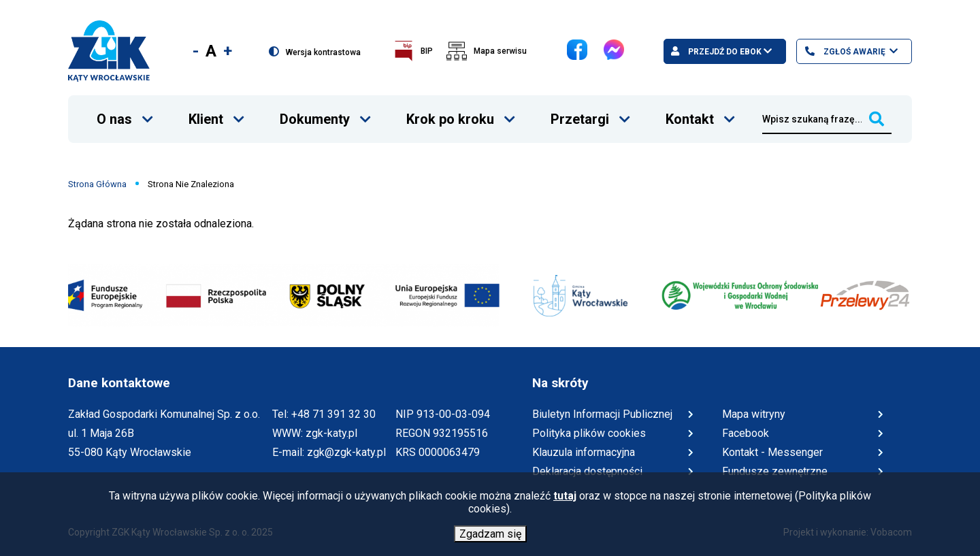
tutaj (565, 498)
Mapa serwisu (500, 51)
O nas (114, 111)
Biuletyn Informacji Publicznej (602, 414)
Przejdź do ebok (724, 52)
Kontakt (689, 111)
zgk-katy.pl (331, 433)
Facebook (567, 40)
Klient (206, 111)
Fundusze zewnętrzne (775, 471)
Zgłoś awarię (853, 52)
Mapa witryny (754, 414)
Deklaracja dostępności (587, 471)
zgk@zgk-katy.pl (346, 452)
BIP (427, 51)
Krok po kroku (450, 111)
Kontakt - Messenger (772, 453)
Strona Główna (97, 184)
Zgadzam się (490, 537)
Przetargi (579, 111)
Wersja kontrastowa (323, 52)
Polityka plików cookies (589, 433)
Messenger (604, 40)
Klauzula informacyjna (584, 452)
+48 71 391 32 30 (333, 414)
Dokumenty (314, 111)
